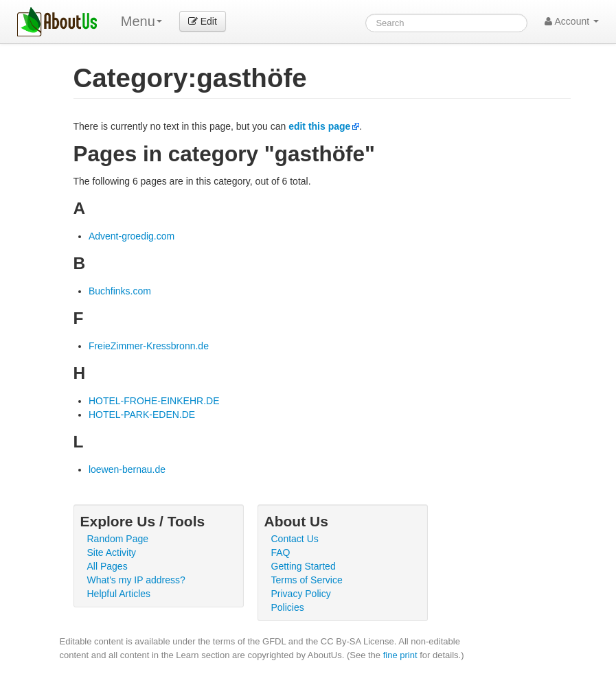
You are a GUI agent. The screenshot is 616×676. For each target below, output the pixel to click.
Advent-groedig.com (132, 236)
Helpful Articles (119, 594)
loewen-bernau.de (127, 469)
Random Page (118, 539)
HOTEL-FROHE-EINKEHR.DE (154, 401)
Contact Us (295, 539)
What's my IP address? (136, 580)
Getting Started (304, 566)
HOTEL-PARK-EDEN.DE (142, 415)
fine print (400, 655)
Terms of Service (307, 580)
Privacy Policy (301, 594)
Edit (203, 21)
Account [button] (572, 21)
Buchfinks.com (120, 291)
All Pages (107, 566)
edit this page (319, 126)
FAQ (281, 552)
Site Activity (112, 552)
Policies (288, 607)
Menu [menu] (141, 21)
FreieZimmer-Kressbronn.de (149, 346)
